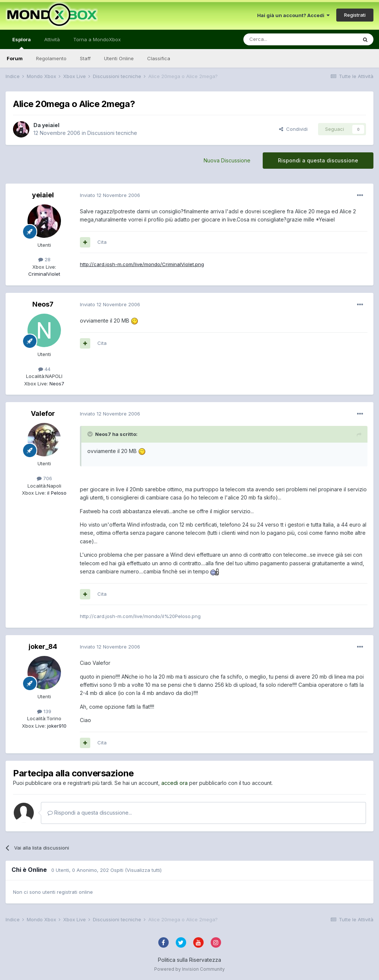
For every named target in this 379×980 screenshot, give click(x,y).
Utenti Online (119, 58)
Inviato (110, 195)
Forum (15, 58)
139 (44, 711)
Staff (85, 58)
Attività (52, 39)
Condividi (293, 129)
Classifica (159, 58)
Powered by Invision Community (189, 969)
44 (44, 369)
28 (44, 259)
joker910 (56, 726)
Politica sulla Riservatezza (189, 960)
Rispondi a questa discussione (318, 160)
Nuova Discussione (227, 160)
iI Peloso (56, 493)
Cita (102, 242)
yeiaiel (51, 125)
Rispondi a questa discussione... (90, 813)
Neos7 (43, 304)
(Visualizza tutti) (143, 870)
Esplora (22, 43)
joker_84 (43, 646)
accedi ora (174, 783)
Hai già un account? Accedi (293, 15)
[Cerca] (278, 39)
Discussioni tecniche (112, 133)
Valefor (43, 413)
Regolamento (51, 58)
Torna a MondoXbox (97, 39)
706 (44, 478)
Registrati (355, 15)
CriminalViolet (44, 274)
